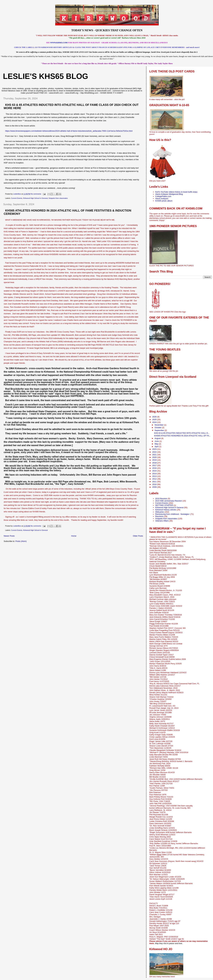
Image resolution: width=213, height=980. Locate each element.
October (158, 428)
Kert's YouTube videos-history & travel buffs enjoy (176, 192)
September (160, 430)
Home (74, 536)
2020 (155, 457)
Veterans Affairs (162, 521)
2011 (155, 482)
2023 (155, 449)
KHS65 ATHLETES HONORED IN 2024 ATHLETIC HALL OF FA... (182, 436)
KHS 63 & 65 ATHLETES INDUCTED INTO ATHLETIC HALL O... (182, 433)
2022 (155, 452)
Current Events (17, 198)
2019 (155, 460)
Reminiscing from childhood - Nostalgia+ (173, 514)
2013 (155, 476)
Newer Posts (9, 536)
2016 (155, 468)
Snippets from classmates (58, 198)
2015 (155, 471)
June (157, 441)
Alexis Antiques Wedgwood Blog (169, 194)
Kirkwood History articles (166, 510)
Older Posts (138, 536)
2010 (155, 484)
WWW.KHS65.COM (59, 43)
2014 (155, 474)
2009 (155, 487)
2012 (155, 479)
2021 (155, 455)
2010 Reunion (161, 499)
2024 (155, 422)
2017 (155, 465)
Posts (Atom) (21, 541)
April (157, 446)
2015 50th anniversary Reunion (169, 501)
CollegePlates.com (163, 196)
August (158, 438)
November (159, 425)
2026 (155, 417)
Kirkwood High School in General (35, 198)
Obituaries (160, 512)
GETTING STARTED (164, 505)
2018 (155, 463)
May (157, 444)
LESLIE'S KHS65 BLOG (46, 76)
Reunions (159, 516)
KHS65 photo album (164, 201)
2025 (155, 420)
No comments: (36, 194)
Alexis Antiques (162, 199)
